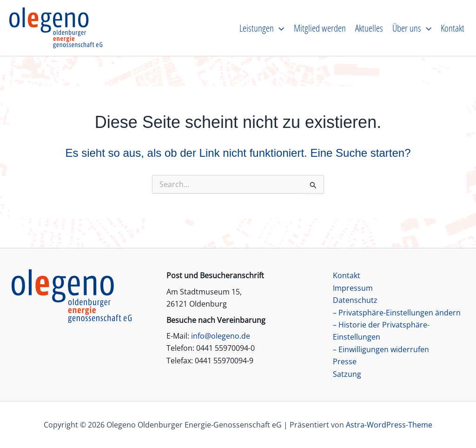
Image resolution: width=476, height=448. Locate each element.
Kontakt (347, 275)
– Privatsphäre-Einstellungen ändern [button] (397, 313)
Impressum (353, 288)
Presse (345, 361)
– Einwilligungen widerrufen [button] (381, 349)
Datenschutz (355, 300)
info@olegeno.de (221, 336)
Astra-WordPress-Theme (389, 425)
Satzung (347, 374)
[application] (279, 28)
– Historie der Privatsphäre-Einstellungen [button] (381, 331)
